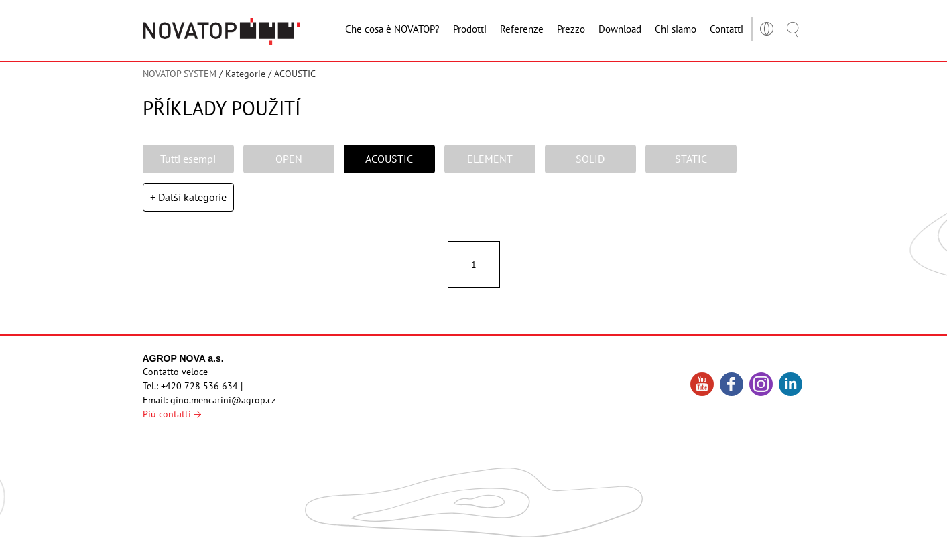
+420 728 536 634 (199, 386)
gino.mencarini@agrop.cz (223, 400)
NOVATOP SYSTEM (180, 74)
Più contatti (172, 414)
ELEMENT (490, 159)
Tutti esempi (188, 159)
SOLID (590, 159)
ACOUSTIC (389, 159)
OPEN (289, 159)
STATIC (691, 159)
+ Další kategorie (188, 197)
